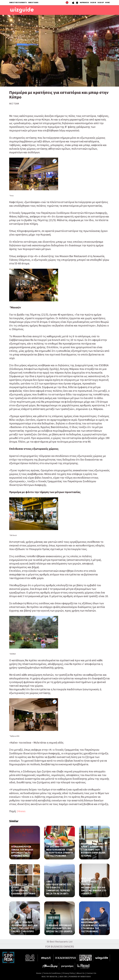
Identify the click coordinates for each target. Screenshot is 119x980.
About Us (81, 973)
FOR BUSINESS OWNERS (60, 946)
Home (39, 973)
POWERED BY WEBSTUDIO (80, 977)
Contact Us (91, 973)
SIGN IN (93, 2)
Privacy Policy (69, 973)
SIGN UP (101, 2)
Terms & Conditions (52, 973)
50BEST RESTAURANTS (18, 2)
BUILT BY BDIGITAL (50, 977)
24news (21, 811)
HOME (107, 2)
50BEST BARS (33, 2)
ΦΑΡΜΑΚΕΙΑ (84, 2)
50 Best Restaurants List (60, 942)
